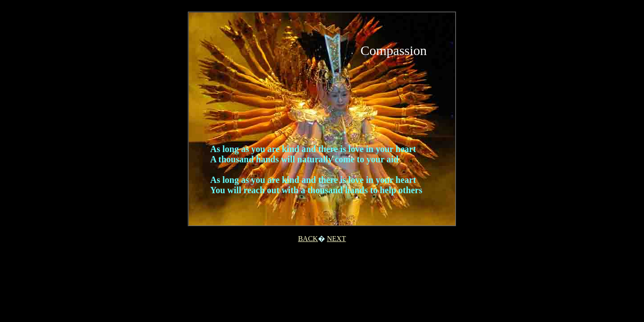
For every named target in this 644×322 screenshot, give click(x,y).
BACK (308, 239)
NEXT (337, 239)
